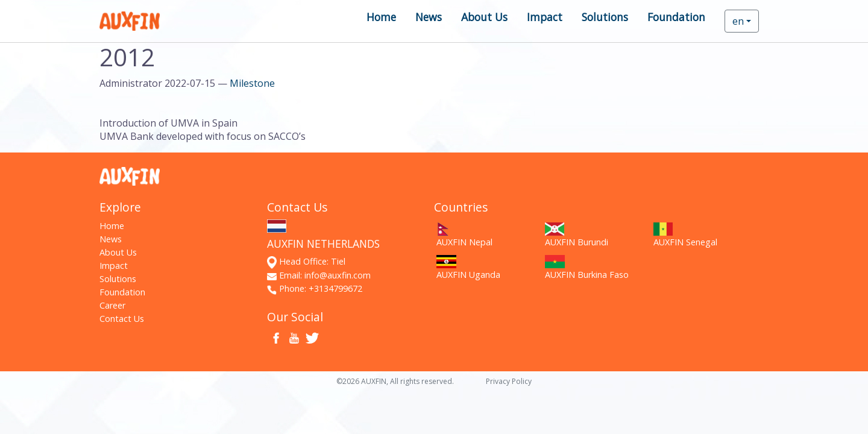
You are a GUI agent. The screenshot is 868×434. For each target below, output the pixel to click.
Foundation (676, 17)
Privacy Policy (509, 381)
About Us (484, 17)
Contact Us (122, 319)
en (738, 21)
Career (112, 305)
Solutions (605, 17)
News (429, 17)
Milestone (252, 83)
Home (381, 17)
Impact (545, 17)
